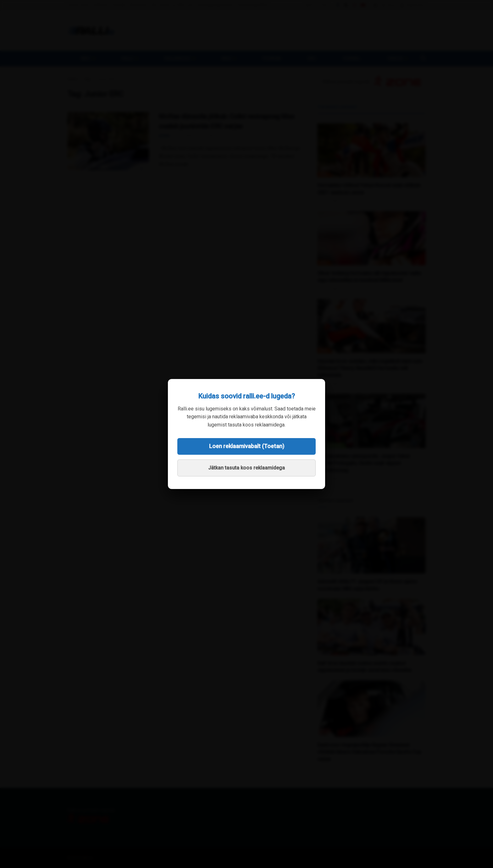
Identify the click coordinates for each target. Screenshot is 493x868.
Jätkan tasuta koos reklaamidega (246, 468)
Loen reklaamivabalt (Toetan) (247, 446)
